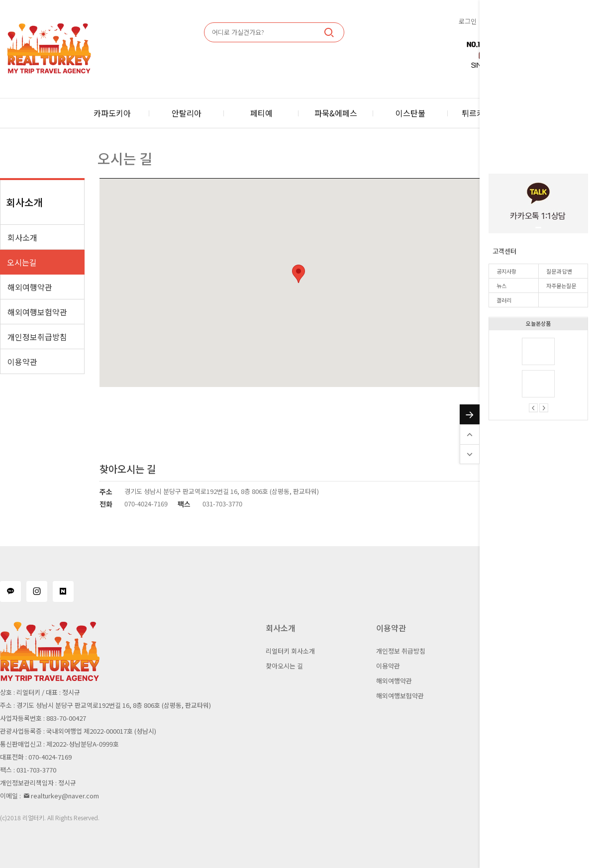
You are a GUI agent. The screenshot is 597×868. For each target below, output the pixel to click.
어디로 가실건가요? (238, 32)
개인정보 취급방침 (401, 651)
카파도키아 (112, 113)
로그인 (468, 21)
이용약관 (22, 362)
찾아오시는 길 (284, 666)
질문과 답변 (559, 271)
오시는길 (22, 262)
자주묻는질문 (561, 286)
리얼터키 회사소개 (290, 651)
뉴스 (501, 286)
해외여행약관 (30, 287)
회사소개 (22, 237)
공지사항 (506, 271)
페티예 (261, 113)
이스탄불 (410, 113)
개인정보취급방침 (37, 337)
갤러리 (504, 300)
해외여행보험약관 (37, 312)
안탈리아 (187, 113)
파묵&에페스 (336, 113)
